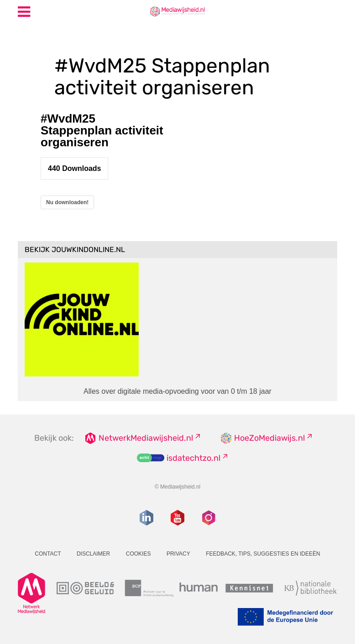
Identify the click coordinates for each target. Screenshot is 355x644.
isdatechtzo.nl (193, 458)
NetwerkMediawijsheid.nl (146, 438)
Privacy (178, 554)
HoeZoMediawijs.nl (269, 438)
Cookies (138, 554)
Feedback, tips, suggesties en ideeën (263, 554)
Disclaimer (93, 554)
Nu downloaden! (67, 202)
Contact (48, 554)
